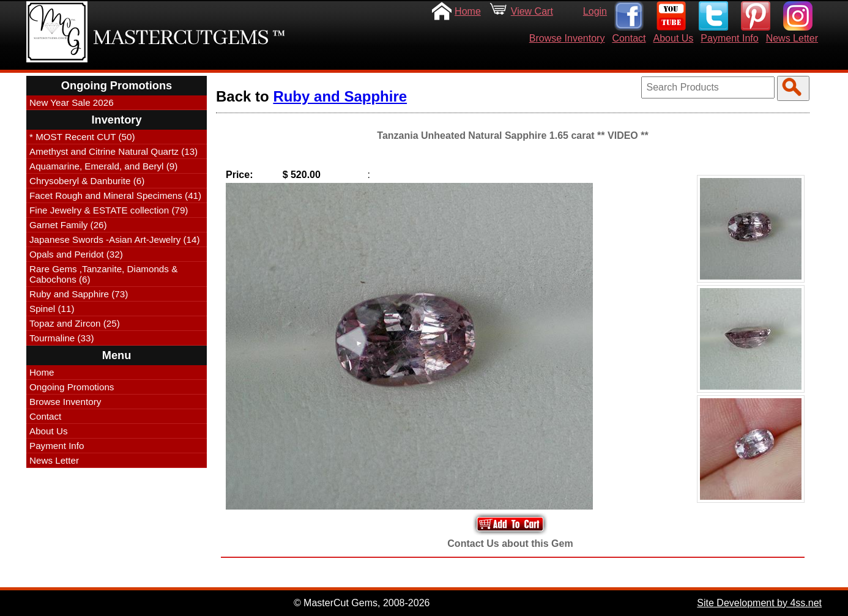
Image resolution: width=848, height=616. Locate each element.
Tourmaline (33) (62, 338)
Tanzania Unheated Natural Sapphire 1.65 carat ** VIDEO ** (512, 135)
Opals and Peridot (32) (76, 254)
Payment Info (729, 38)
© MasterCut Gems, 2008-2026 (362, 603)
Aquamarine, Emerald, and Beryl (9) (103, 166)
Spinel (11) (52, 309)
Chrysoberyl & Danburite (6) (87, 181)
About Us (674, 38)
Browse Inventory (567, 38)
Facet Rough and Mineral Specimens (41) (115, 195)
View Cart (532, 11)
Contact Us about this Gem (510, 544)
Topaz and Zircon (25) (75, 323)
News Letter (792, 38)
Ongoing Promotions (72, 387)
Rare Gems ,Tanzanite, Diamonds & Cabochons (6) (103, 274)
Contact (629, 38)
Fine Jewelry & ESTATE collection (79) (109, 210)
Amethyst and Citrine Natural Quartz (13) (113, 151)
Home (468, 11)
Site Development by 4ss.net (759, 603)
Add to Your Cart (510, 524)
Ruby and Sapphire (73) (79, 294)
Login (595, 11)
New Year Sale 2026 (72, 102)
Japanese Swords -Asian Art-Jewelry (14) (115, 239)
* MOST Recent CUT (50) (82, 137)
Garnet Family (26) (68, 225)
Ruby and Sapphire (340, 96)
